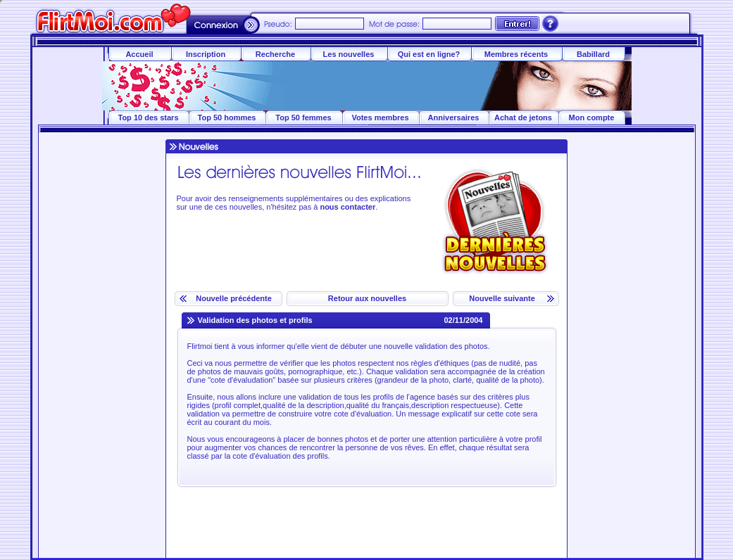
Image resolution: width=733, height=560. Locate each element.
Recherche (275, 54)
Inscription (206, 54)
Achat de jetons (523, 117)
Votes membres (380, 117)
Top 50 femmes (303, 117)
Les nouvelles (349, 54)
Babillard (593, 54)
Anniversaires (454, 117)
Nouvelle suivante (501, 298)
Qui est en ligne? (429, 54)
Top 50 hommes (227, 117)
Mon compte (592, 117)
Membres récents (516, 54)
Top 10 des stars (149, 117)
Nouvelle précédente (233, 298)
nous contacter (347, 207)
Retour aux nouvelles (367, 298)
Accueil (139, 54)
